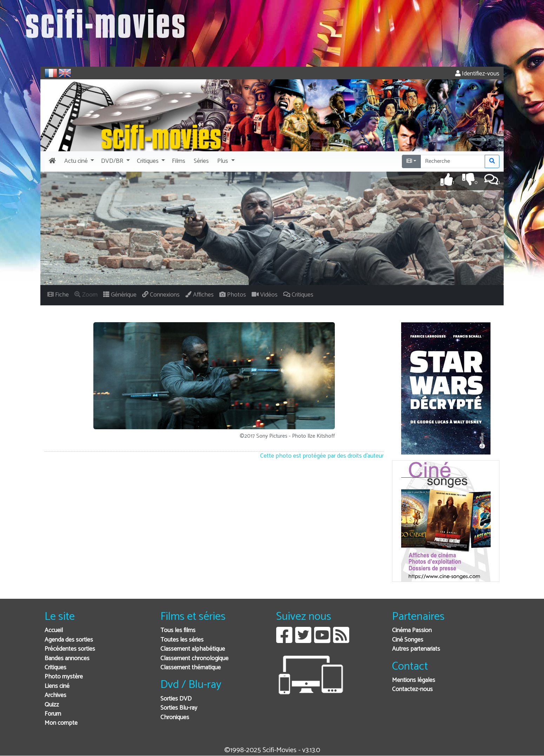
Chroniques (175, 718)
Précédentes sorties (70, 649)
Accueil (54, 631)
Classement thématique (191, 668)
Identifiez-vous (477, 74)
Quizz (52, 705)
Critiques (55, 668)
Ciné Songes (408, 640)
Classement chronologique (194, 659)
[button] (78, 161)
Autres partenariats (416, 649)
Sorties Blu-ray (179, 708)
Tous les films (178, 631)
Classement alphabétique (193, 649)
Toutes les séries (182, 640)
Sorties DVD (176, 699)
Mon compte (61, 723)
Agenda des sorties (69, 640)
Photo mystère (64, 677)
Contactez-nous (412, 689)
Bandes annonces (67, 659)
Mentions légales (414, 680)
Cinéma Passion (412, 631)
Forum (53, 714)
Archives (55, 695)
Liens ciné (57, 686)
